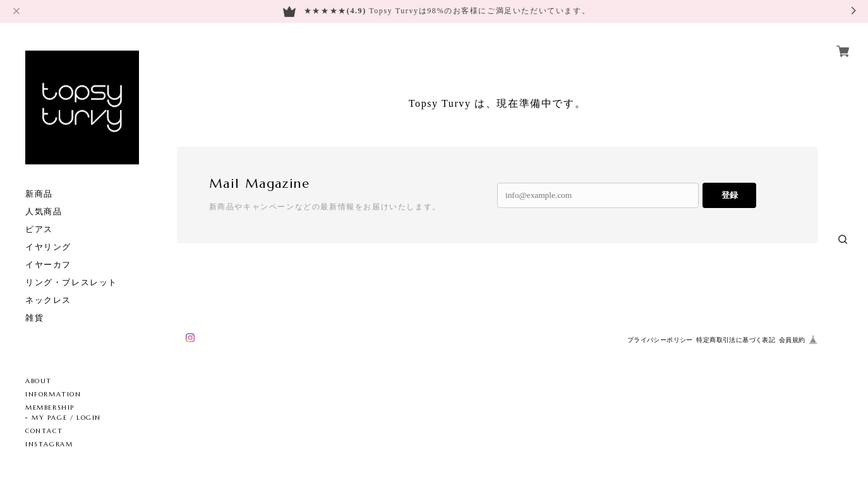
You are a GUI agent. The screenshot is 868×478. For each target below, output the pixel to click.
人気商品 (44, 211)
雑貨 (34, 318)
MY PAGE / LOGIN (66, 418)
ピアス (39, 229)
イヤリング (48, 247)
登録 (730, 195)
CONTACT (44, 431)
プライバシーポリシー (660, 340)
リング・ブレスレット (71, 282)
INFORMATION (53, 394)
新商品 (39, 194)
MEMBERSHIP (50, 408)
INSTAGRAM (49, 444)
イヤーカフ (48, 265)
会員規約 (792, 340)
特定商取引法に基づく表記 (736, 340)
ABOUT (39, 381)
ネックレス (48, 300)
